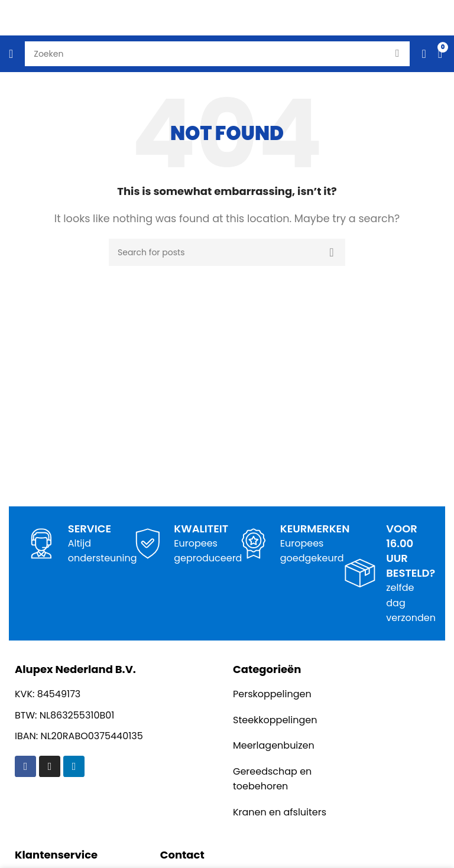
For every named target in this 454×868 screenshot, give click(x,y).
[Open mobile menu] (11, 54)
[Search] (227, 252)
